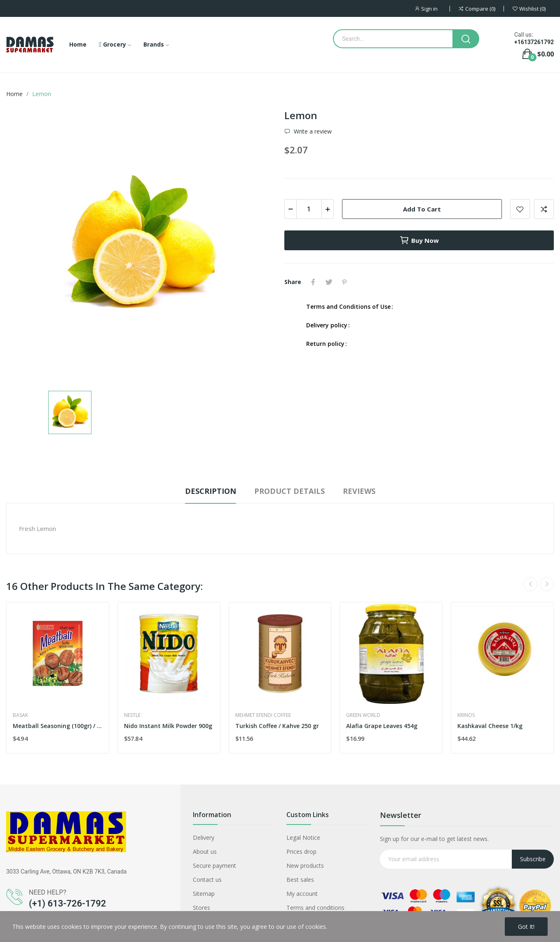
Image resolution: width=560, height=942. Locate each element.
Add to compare (544, 209)
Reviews (359, 491)
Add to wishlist (520, 209)
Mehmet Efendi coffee (263, 715)
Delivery (204, 837)
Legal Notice (303, 837)
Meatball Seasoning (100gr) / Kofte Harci (58, 726)
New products (305, 866)
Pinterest (344, 282)
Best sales (300, 880)
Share (313, 282)
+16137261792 (534, 42)
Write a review (312, 132)
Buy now (419, 240)
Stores (202, 908)
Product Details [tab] (289, 491)
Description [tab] (211, 491)
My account (302, 894)
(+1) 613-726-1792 (67, 903)
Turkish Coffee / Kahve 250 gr (277, 726)
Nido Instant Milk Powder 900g (168, 726)
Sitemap (204, 894)
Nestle (132, 715)
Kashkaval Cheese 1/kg (490, 726)
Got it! (526, 927)
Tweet (329, 282)
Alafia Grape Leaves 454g (382, 726)
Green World (363, 715)
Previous (530, 584)
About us (205, 852)
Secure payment (214, 866)
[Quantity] (309, 209)
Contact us (207, 880)
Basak (20, 715)
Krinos (466, 715)
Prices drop (301, 852)
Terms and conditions (315, 908)
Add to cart (422, 209)
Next (547, 584)
